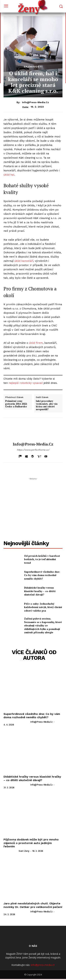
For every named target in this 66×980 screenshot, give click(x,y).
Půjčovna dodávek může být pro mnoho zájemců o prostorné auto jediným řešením (31, 843)
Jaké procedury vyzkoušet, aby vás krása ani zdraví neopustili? (47, 405)
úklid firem (36, 343)
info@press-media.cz (35, 102)
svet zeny (24, 851)
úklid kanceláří (24, 261)
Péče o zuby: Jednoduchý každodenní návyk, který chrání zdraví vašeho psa (43, 607)
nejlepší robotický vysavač (26, 383)
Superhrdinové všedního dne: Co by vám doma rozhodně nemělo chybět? (42, 575)
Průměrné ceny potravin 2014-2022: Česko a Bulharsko (16, 404)
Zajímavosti (33, 67)
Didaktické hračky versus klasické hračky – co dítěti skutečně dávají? (40, 591)
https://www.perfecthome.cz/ (33, 450)
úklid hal (9, 175)
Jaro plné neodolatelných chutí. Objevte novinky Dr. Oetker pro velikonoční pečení (33, 905)
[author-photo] (17, 722)
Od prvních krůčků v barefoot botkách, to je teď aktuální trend (42, 559)
